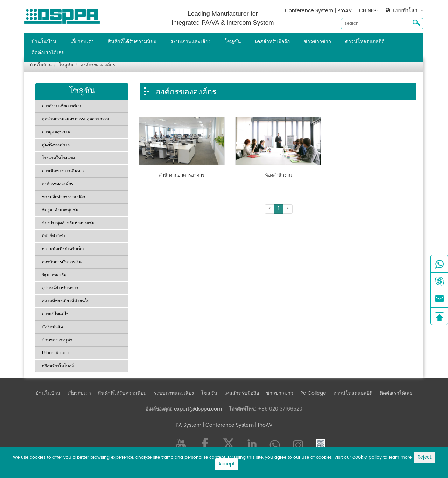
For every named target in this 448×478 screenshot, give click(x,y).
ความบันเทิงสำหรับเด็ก (63, 249)
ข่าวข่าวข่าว (317, 41)
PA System (188, 425)
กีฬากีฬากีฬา (54, 236)
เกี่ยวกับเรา (82, 41)
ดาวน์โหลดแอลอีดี (365, 41)
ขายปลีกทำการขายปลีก (64, 197)
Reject (425, 458)
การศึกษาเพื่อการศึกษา (63, 106)
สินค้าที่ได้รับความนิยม (132, 41)
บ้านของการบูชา (57, 340)
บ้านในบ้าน (44, 41)
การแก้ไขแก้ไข (56, 314)
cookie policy (367, 458)
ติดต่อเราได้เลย (48, 53)
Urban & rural (56, 353)
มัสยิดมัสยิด (52, 327)
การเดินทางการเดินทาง (63, 171)
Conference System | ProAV (318, 11)
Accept (227, 464)
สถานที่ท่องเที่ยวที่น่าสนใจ (66, 301)
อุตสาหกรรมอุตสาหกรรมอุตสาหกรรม (76, 119)
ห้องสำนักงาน (278, 176)
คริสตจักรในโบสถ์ (58, 366)
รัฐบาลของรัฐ (54, 275)
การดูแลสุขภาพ (56, 132)
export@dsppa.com (198, 409)
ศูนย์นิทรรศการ (56, 145)
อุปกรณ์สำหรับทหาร (60, 288)
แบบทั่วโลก (405, 10)
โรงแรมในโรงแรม (58, 158)
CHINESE (369, 11)
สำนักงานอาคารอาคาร (182, 176)
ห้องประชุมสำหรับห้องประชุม (68, 223)
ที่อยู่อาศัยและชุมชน (60, 210)
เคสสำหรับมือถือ (272, 41)
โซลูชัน (233, 41)
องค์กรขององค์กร (98, 65)
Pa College (313, 393)
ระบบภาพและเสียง (191, 41)
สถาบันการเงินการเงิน (62, 262)
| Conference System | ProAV (237, 425)
